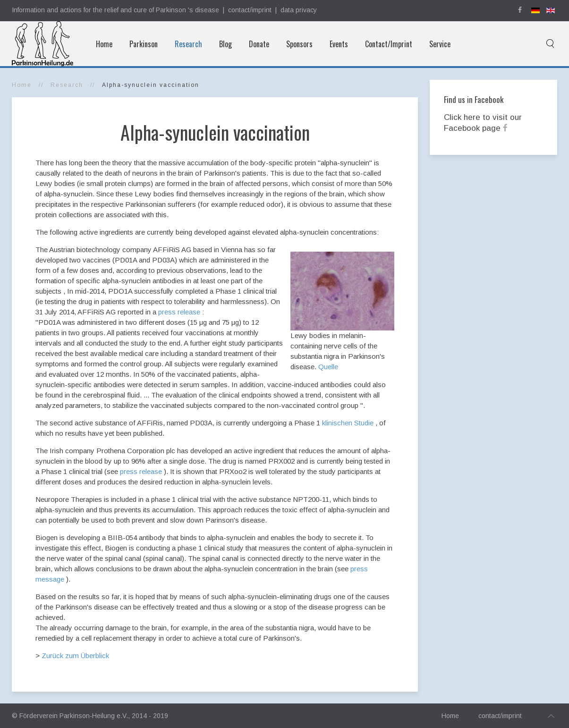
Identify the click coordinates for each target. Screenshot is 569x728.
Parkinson (144, 44)
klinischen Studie (348, 423)
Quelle (328, 367)
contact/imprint (250, 10)
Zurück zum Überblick (75, 656)
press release (179, 312)
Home (104, 44)
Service (440, 44)
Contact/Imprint (389, 44)
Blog (225, 44)
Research (188, 44)
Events (339, 44)
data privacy (299, 10)
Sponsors (299, 44)
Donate (259, 44)
